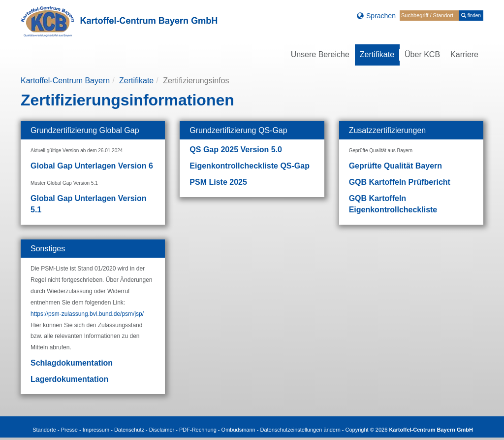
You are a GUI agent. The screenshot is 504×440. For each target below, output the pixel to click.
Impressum (96, 430)
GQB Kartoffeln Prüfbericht (400, 182)
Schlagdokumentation (72, 363)
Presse (69, 430)
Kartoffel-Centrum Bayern (65, 81)
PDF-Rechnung (198, 430)
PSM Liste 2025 (218, 182)
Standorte (44, 430)
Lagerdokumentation (69, 379)
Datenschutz (129, 430)
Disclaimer (162, 430)
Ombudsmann (238, 430)
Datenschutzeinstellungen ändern (300, 430)
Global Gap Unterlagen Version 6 (92, 166)
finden (471, 16)
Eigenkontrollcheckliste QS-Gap (250, 166)
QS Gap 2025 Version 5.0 (236, 150)
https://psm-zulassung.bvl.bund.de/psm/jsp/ (87, 314)
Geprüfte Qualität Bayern (395, 166)
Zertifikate (136, 81)
